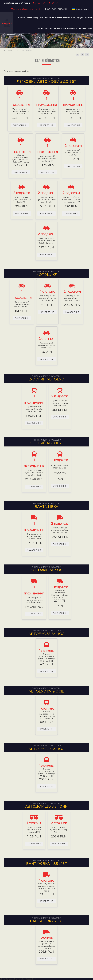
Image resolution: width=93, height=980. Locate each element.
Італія (64, 28)
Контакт (90, 28)
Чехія (42, 18)
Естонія (48, 18)
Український (80, 9)
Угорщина (57, 28)
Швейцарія (48, 28)
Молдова (66, 18)
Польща (74, 18)
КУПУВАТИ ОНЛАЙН (57, 9)
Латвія (60, 18)
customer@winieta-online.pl (25, 9)
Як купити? (22, 18)
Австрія (29, 18)
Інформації (71, 28)
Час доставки (81, 28)
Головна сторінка (11, 50)
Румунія (80, 18)
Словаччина (88, 18)
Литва (54, 18)
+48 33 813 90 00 (45, 3)
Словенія (40, 28)
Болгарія (36, 18)
